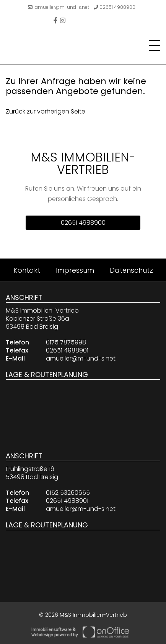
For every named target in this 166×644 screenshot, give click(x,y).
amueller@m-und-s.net (59, 7)
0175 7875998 (66, 342)
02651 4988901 (67, 350)
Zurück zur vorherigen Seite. (46, 111)
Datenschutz (131, 270)
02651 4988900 (115, 7)
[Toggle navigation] (152, 46)
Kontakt (27, 270)
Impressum (75, 270)
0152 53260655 (68, 493)
